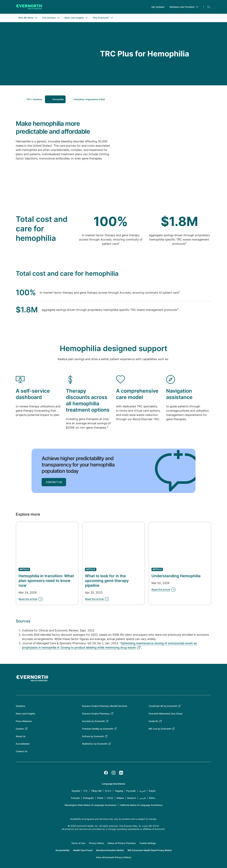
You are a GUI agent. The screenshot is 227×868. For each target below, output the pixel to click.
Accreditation (23, 744)
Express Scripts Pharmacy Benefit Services (105, 706)
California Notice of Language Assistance (141, 805)
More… (153, 798)
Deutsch (132, 798)
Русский (131, 791)
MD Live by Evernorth (160, 729)
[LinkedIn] (121, 773)
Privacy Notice (96, 843)
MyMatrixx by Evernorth (95, 744)
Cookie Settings (148, 843)
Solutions (20, 706)
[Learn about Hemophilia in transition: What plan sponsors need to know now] (31, 599)
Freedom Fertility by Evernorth (98, 729)
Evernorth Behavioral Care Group (166, 714)
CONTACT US (54, 482)
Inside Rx (153, 721)
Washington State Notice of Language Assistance (90, 805)
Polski (100, 798)
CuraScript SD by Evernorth (163, 706)
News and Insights (26, 714)
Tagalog (119, 791)
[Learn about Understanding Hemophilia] (163, 590)
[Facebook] (106, 773)
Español (76, 791)
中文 (85, 791)
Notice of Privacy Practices (122, 843)
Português (88, 798)
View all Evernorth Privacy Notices (114, 857)
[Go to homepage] (29, 7)
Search (209, 7)
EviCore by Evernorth (93, 736)
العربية (142, 791)
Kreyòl (152, 791)
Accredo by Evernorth (93, 721)
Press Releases (24, 721)
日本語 (110, 798)
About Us (21, 736)
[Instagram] (113, 773)
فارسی (143, 798)
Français (75, 798)
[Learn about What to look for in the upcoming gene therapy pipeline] (97, 599)
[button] (32, 99)
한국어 (108, 791)
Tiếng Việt (96, 791)
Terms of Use (78, 843)
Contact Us (22, 751)
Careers (20, 729)
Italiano (120, 798)
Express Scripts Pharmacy (96, 714)
